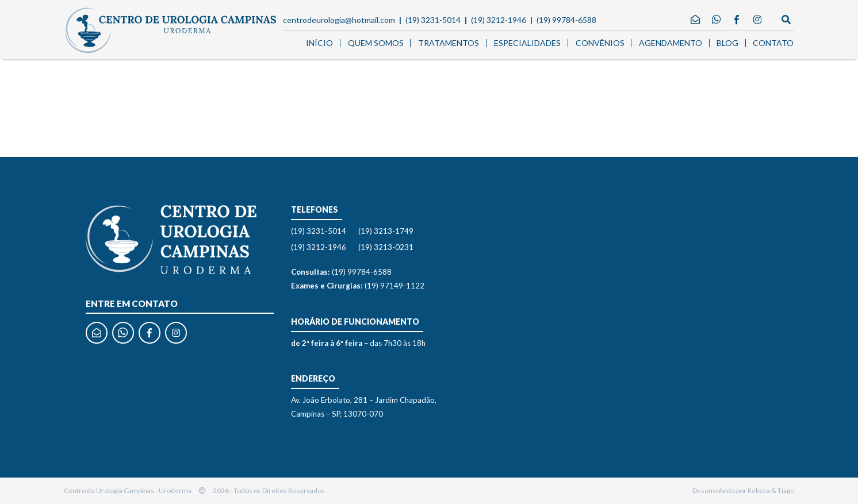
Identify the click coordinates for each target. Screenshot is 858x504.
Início (319, 43)
